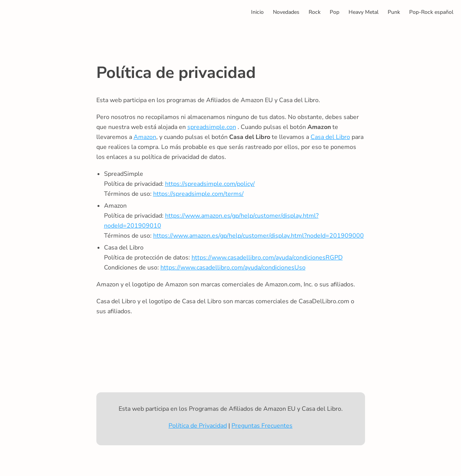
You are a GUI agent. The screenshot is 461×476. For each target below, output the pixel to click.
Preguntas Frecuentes (262, 426)
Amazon (145, 137)
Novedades (286, 12)
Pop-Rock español (431, 12)
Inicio (257, 12)
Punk (394, 12)
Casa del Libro (330, 137)
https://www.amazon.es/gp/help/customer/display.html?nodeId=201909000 (259, 236)
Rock (315, 12)
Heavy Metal (364, 12)
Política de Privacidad (198, 426)
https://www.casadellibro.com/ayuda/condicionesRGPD (267, 258)
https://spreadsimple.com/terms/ (198, 194)
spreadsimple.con (212, 127)
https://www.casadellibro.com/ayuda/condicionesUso (233, 268)
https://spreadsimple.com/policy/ (210, 184)
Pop (335, 12)
